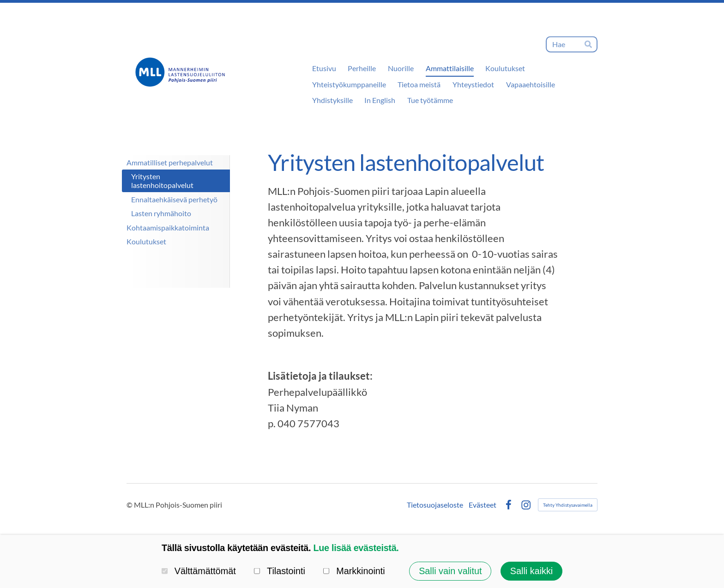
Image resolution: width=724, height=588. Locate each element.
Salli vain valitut (450, 571)
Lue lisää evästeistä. (356, 548)
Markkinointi (354, 571)
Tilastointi (280, 571)
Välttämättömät (199, 571)
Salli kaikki (531, 571)
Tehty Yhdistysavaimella (568, 505)
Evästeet (483, 505)
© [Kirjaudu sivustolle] (130, 505)
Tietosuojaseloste (435, 505)
